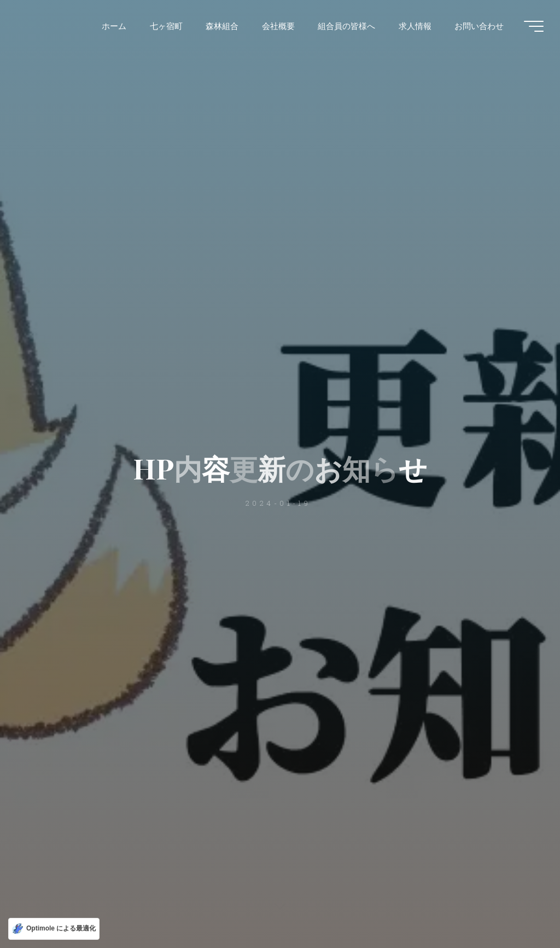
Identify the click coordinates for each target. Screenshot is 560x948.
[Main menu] (534, 26)
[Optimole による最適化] (54, 929)
